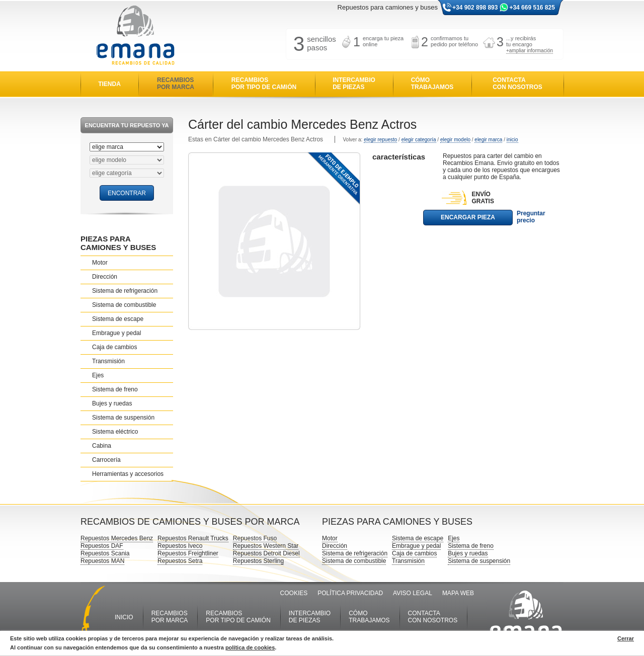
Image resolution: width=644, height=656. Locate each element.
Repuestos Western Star (266, 546)
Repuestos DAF (102, 546)
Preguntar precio (531, 217)
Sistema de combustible (124, 305)
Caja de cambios (114, 347)
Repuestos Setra (180, 561)
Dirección (105, 277)
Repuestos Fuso (255, 538)
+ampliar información (530, 51)
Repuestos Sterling (258, 561)
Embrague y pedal (116, 333)
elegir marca (488, 140)
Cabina (102, 446)
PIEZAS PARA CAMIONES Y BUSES (118, 243)
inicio (512, 140)
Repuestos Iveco (180, 546)
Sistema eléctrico (115, 432)
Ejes (98, 375)
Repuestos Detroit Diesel (266, 553)
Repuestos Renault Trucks (193, 538)
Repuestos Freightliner (188, 553)
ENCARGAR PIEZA (468, 217)
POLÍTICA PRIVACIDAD (350, 593)
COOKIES (294, 593)
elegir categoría (419, 140)
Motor (100, 263)
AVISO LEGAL (413, 593)
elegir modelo (455, 140)
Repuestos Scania (105, 553)
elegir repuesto (380, 140)
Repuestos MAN (102, 561)
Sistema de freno (115, 389)
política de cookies (250, 647)
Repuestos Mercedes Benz (117, 538)
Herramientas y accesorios (128, 474)
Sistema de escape (118, 319)
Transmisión (108, 361)
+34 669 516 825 (532, 8)
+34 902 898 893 (475, 8)
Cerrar (626, 638)
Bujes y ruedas (112, 403)
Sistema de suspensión (123, 418)
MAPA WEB (458, 593)
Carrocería (106, 460)
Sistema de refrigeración (125, 291)
